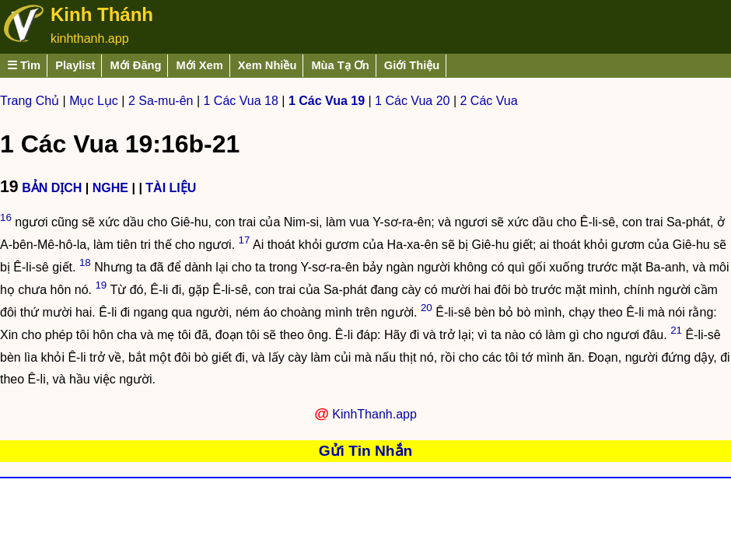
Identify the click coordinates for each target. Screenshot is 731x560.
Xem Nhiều (268, 65)
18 (85, 262)
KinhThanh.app (374, 414)
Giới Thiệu (412, 65)
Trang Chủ (30, 101)
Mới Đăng (135, 65)
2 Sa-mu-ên (161, 101)
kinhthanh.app (90, 38)
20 (427, 308)
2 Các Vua (489, 101)
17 (245, 240)
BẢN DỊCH (52, 188)
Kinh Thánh (102, 14)
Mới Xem (199, 65)
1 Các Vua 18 (241, 101)
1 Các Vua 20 (412, 101)
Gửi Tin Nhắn (366, 451)
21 (676, 330)
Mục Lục (94, 101)
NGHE (110, 188)
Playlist (75, 65)
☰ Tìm (24, 65)
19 (101, 285)
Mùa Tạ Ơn (340, 65)
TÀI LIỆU (171, 188)
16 (6, 217)
